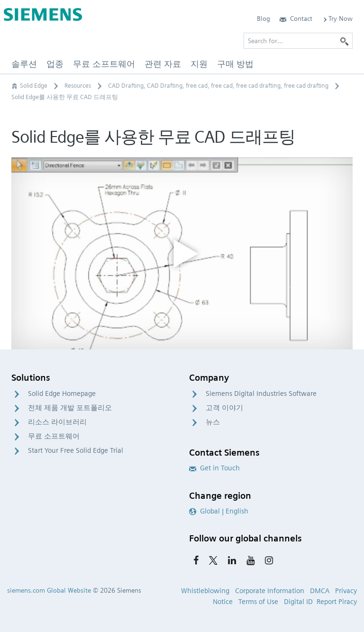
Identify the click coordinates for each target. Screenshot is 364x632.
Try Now (337, 18)
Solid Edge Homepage (62, 394)
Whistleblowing (205, 591)
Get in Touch (214, 468)
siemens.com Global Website (49, 590)
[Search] (345, 41)
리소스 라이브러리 (57, 422)
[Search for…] (298, 41)
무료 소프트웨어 (54, 436)
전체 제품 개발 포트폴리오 (70, 408)
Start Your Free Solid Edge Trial (76, 450)
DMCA (320, 591)
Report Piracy (337, 602)
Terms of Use (258, 602)
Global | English (219, 511)
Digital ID (298, 602)
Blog (264, 18)
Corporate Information (270, 591)
